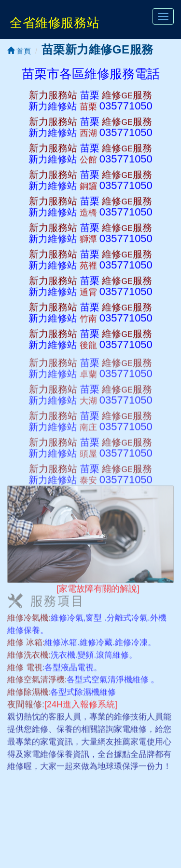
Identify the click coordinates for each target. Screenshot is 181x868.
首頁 (19, 51)
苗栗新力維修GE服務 (97, 49)
